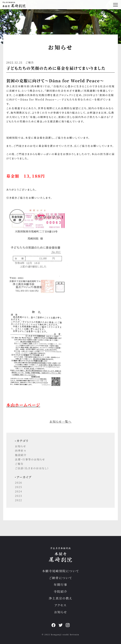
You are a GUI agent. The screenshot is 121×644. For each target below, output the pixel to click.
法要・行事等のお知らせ (30, 459)
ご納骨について (61, 578)
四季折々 (21, 451)
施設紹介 (21, 455)
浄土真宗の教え (61, 598)
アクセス (61, 605)
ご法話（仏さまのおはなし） (32, 468)
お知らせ (21, 446)
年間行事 (60, 585)
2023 (19, 496)
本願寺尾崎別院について (61, 571)
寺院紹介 (60, 591)
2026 (19, 483)
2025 (19, 487)
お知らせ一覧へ (60, 421)
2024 (19, 491)
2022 (19, 500)
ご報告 (30, 62)
